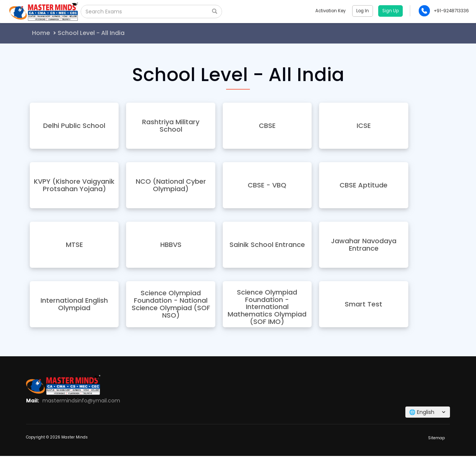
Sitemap (436, 438)
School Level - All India (91, 33)
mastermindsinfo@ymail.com (81, 401)
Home (41, 33)
